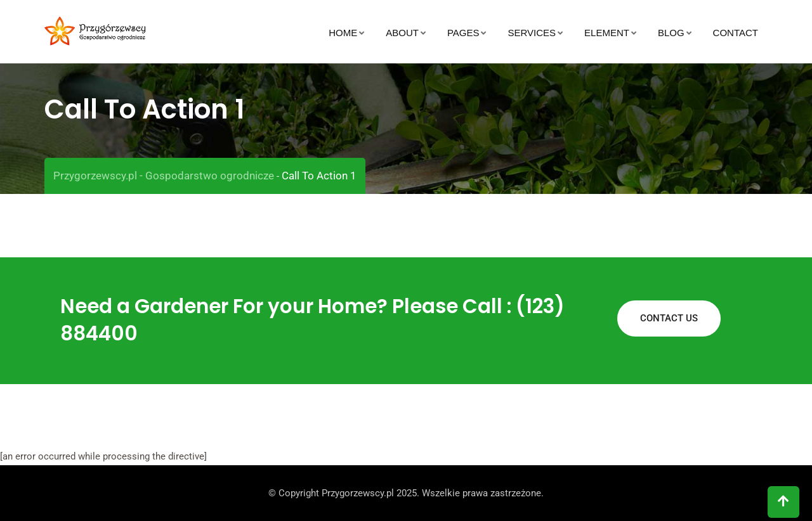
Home (343, 33)
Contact (736, 33)
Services (532, 33)
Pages (463, 33)
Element (607, 33)
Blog (671, 33)
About (402, 33)
